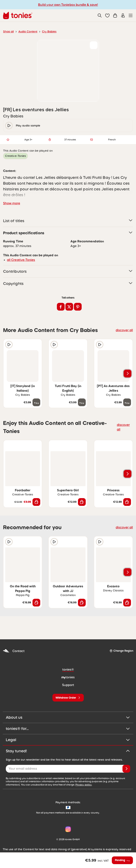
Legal (68, 728)
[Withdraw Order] (68, 686)
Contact (14, 639)
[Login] (123, 15)
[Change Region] (121, 639)
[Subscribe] (126, 757)
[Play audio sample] (9, 333)
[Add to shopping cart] (36, 490)
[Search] (100, 15)
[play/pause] (9, 126)
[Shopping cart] (115, 15)
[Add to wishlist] (94, 45)
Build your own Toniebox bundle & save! (68, 5)
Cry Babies (49, 31)
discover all (124, 318)
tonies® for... (68, 717)
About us (68, 706)
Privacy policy (84, 773)
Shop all (8, 31)
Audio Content (28, 31)
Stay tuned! (68, 739)
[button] (107, 15)
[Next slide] (127, 362)
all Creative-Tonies (21, 248)
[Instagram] (67, 818)
